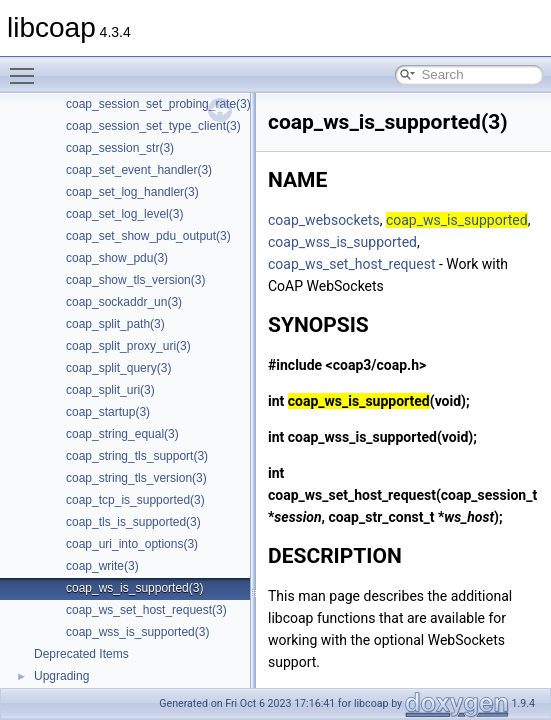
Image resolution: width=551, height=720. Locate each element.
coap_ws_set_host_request (351, 264)
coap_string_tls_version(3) (136, 478)
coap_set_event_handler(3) (139, 170)
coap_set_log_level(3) (124, 214)
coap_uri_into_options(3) (132, 544)
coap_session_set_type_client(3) (153, 126)
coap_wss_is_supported (342, 242)
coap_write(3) (102, 566)
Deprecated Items (81, 654)
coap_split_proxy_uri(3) (128, 346)
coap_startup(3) (108, 412)
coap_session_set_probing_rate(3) (158, 104)
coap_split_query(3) (118, 368)
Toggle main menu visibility (27, 67)
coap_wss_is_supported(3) (137, 632)
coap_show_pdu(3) (117, 258)
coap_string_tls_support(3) (137, 456)
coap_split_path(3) (115, 324)
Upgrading (61, 676)
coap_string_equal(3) (122, 434)
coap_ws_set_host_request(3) (146, 610)
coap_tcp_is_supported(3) (135, 500)
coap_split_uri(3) (110, 390)
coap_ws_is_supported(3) (134, 588)
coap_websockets (324, 220)
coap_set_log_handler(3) (132, 192)
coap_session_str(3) (120, 148)
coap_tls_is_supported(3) (133, 522)
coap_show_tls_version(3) (135, 280)
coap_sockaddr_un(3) (124, 302)
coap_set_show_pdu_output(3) (148, 236)
